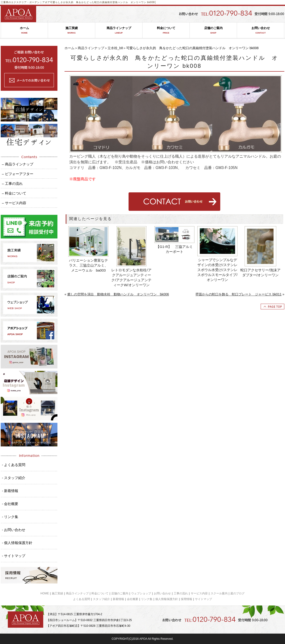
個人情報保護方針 (167, 599)
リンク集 (147, 599)
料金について (166, 30)
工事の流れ (181, 593)
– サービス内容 (14, 203)
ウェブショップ (141, 593)
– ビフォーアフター (18, 174)
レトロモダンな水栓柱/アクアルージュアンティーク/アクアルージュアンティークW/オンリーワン (131, 277)
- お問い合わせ (14, 530)
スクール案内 (219, 593)
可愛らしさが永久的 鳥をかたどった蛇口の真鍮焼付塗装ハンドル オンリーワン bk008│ (103, 2)
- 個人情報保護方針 (17, 543)
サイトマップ (203, 599)
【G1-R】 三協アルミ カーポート (175, 249)
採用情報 (186, 599)
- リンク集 (10, 517)
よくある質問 (82, 599)
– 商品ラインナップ (18, 164)
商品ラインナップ (119, 30)
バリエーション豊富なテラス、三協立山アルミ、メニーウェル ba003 (89, 265)
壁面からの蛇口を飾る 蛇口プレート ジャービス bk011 (238, 294)
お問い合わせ (261, 30)
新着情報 (118, 599)
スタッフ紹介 (101, 599)
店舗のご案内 (213, 30)
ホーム (24, 30)
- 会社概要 (10, 504)
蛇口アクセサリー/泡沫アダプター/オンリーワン (260, 272)
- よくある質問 (14, 465)
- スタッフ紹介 (14, 478)
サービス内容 (199, 593)
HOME (45, 593)
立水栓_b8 (115, 48)
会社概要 (133, 599)
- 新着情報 (10, 491)
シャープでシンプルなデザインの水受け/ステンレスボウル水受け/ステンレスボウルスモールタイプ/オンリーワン (217, 270)
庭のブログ (237, 593)
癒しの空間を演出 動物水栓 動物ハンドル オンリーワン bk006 (118, 294)
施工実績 (71, 30)
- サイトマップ (14, 556)
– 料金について (14, 193)
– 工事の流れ (12, 184)
